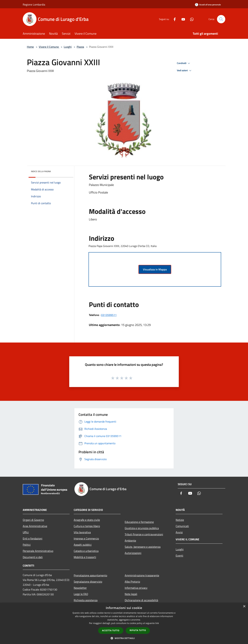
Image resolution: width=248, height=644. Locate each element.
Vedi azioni (185, 71)
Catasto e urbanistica (86, 551)
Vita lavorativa (82, 532)
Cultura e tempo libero (87, 526)
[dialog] (124, 623)
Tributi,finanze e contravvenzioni (144, 534)
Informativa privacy (136, 588)
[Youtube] (182, 19)
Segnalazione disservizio (88, 582)
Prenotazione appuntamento (90, 575)
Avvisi (179, 532)
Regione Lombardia (34, 4)
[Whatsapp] (190, 19)
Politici (27, 545)
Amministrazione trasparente (142, 575)
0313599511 (109, 315)
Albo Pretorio (132, 582)
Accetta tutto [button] (111, 630)
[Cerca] (221, 19)
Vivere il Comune (49, 47)
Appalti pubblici (83, 545)
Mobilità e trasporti (85, 557)
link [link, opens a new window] (157, 623)
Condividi (184, 63)
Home (30, 47)
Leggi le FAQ (81, 594)
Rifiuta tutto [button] (138, 630)
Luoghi (68, 47)
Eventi (179, 556)
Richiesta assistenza (86, 600)
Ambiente (130, 541)
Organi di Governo (33, 520)
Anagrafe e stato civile (87, 520)
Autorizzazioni (133, 553)
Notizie (180, 520)
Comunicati (182, 526)
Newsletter (80, 588)
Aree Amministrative (35, 526)
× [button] (244, 606)
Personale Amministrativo (38, 551)
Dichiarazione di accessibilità (141, 600)
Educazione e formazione (139, 522)
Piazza (80, 47)
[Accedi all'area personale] (208, 5)
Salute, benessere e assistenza (143, 547)
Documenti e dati (33, 557)
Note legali (131, 594)
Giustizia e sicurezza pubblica (142, 528)
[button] (124, 638)
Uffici (26, 532)
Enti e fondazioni (33, 538)
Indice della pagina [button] (41, 171)
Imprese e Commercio (86, 538)
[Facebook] (173, 19)
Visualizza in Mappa (155, 269)
